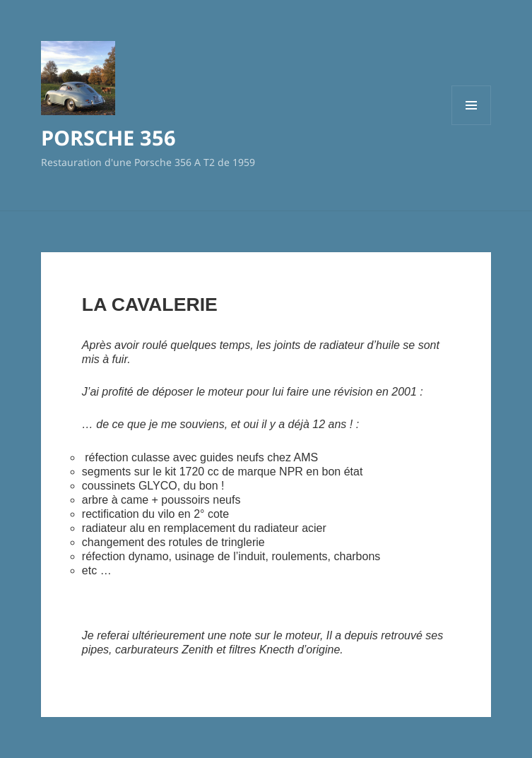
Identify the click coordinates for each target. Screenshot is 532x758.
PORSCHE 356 (108, 137)
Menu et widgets (472, 125)
